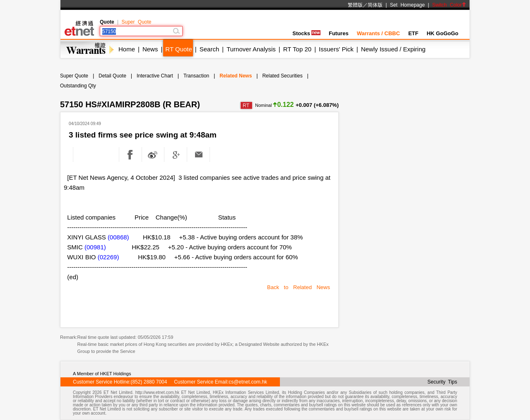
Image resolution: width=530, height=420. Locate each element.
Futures (339, 33)
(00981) (95, 247)
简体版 (375, 5)
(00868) (118, 237)
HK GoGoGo (442, 33)
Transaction (196, 76)
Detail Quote (112, 76)
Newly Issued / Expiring (393, 49)
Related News (236, 76)
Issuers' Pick (336, 49)
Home (127, 49)
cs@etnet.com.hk (248, 382)
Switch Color (449, 5)
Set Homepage (407, 5)
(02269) (108, 257)
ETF (413, 33)
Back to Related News (299, 287)
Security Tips (442, 382)
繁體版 (355, 5)
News (150, 49)
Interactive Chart (155, 76)
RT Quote (178, 49)
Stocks (306, 33)
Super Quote (136, 22)
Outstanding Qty (78, 86)
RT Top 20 (297, 49)
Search (210, 49)
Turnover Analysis (251, 49)
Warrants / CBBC (378, 33)
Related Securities (282, 76)
